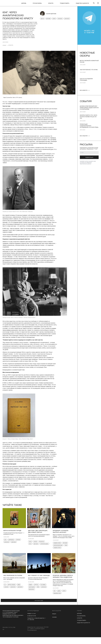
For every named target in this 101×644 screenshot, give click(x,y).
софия (68, 548)
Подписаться (89, 157)
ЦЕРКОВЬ (27, 3)
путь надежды (32, 594)
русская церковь (41, 594)
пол (6, 588)
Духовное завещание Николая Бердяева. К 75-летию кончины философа (37, 584)
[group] (89, 64)
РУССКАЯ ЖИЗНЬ (40, 3)
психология (7, 590)
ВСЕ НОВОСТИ (85, 90)
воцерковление (13, 540)
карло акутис (38, 547)
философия (50, 19)
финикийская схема (58, 601)
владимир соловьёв (58, 545)
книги (6, 540)
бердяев (31, 591)
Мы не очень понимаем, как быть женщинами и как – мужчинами (13, 582)
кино (55, 598)
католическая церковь (34, 549)
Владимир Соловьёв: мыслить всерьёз (62, 532)
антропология (15, 590)
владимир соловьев (58, 551)
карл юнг (43, 19)
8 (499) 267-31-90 (32, 623)
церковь (60, 598)
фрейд (22, 588)
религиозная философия (59, 548)
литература (7, 543)
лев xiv (31, 547)
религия (56, 19)
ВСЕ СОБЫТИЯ (85, 136)
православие (8, 546)
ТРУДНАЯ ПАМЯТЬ (65, 3)
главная (4, 45)
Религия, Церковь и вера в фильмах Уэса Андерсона (63, 580)
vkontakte (55, 624)
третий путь (38, 591)
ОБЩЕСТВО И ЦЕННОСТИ (82, 3)
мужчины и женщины (13, 588)
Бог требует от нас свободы (36, 579)
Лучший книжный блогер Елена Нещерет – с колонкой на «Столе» (13, 534)
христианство (44, 22)
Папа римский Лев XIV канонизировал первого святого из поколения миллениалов (39, 537)
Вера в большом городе (13, 531)
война (31, 597)
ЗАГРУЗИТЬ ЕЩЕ (39, 607)
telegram (54, 621)
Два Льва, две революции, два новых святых (39, 532)
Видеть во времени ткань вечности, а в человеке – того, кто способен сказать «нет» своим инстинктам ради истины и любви (63, 538)
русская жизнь (32, 599)
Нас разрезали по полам (14, 578)
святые (31, 544)
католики (37, 544)
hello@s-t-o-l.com (32, 620)
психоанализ (63, 19)
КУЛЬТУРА (52, 3)
